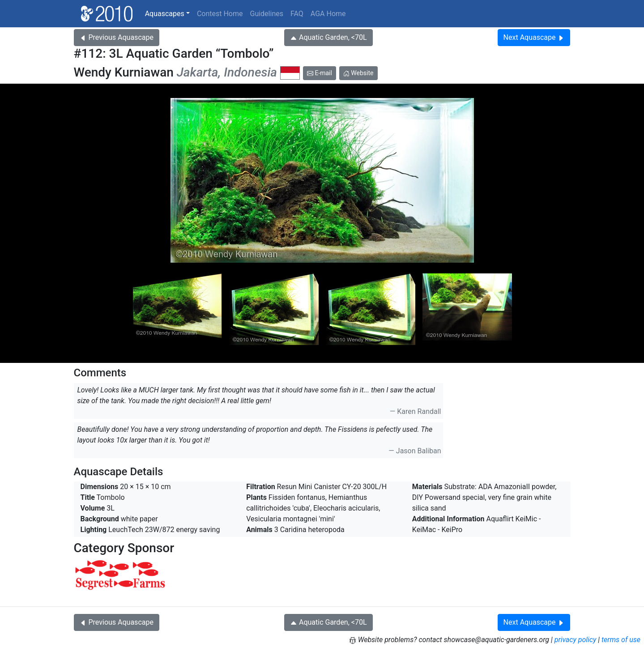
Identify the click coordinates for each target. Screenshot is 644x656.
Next (534, 37)
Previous (117, 37)
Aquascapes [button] (165, 14)
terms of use (621, 640)
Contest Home (220, 14)
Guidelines (266, 14)
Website (358, 73)
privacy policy (576, 640)
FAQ (297, 14)
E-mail (320, 73)
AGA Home (328, 14)
